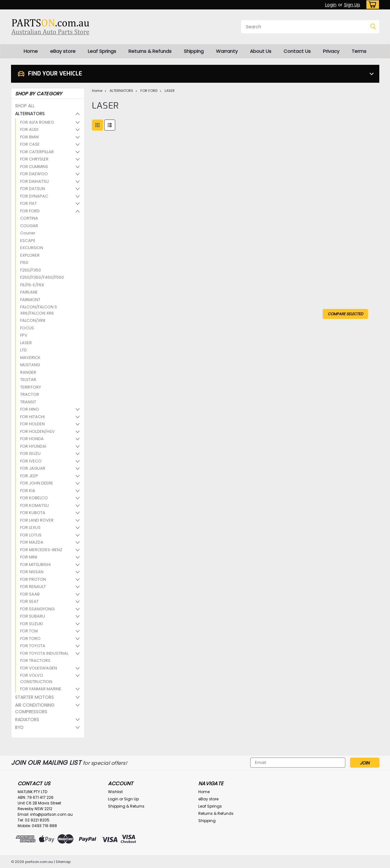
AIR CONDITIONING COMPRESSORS (35, 708)
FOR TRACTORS (35, 661)
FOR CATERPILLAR (37, 152)
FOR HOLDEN (32, 424)
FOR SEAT (29, 601)
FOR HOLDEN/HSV (37, 431)
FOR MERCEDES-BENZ (41, 550)
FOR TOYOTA (33, 646)
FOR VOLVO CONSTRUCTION (36, 678)
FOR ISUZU (30, 454)
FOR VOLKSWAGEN (39, 668)
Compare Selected (345, 314)
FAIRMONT (30, 300)
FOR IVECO (31, 461)
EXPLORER (30, 255)
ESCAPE (28, 241)
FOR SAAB (30, 594)
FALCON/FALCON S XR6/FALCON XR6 (39, 310)
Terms (359, 51)
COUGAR (29, 226)
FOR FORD (30, 211)
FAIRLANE (29, 292)
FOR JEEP (29, 476)
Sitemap (63, 862)
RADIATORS (27, 720)
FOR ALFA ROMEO (37, 122)
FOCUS (27, 328)
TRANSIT (28, 402)
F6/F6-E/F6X (32, 285)
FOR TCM (29, 631)
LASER (26, 343)
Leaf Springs (102, 51)
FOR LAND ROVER (37, 520)
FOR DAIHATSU (34, 181)
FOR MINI (29, 557)
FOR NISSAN (32, 572)
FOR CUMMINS (34, 167)
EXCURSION (32, 248)
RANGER (28, 372)
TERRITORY (31, 387)
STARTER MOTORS (34, 697)
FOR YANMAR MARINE (41, 689)
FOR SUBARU (33, 616)
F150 (24, 263)
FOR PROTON (33, 579)
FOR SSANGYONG (37, 609)
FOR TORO (30, 638)
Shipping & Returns (126, 806)
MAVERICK (30, 358)
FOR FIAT (28, 203)
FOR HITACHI (32, 417)
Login (331, 5)
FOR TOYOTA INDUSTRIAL (44, 653)
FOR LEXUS (30, 527)
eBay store (63, 51)
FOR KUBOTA (33, 513)
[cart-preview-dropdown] (371, 5)
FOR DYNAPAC (34, 196)
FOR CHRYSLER (34, 159)
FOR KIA (28, 491)
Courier (28, 233)
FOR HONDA (32, 439)
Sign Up (352, 5)
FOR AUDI (29, 129)
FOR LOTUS (31, 535)
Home (31, 51)
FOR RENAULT (33, 587)
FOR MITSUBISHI (35, 565)
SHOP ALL (25, 106)
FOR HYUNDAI (33, 446)
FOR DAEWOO (34, 174)
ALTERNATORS (30, 114)
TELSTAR (28, 380)
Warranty (227, 51)
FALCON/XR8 (33, 320)
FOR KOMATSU (34, 505)
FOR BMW (30, 137)
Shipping (194, 51)
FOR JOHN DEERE (37, 483)
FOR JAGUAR (33, 468)
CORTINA (29, 218)
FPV (24, 335)
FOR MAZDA (32, 542)
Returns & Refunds (150, 51)
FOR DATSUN (33, 189)
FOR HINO (30, 409)
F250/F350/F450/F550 (42, 277)
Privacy (331, 51)
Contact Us (297, 51)
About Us (261, 51)
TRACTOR (30, 394)
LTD (23, 350)
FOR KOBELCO (34, 498)
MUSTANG (30, 365)
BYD (19, 727)
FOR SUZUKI (32, 624)
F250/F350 (31, 270)
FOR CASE (30, 144)
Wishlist (115, 792)
